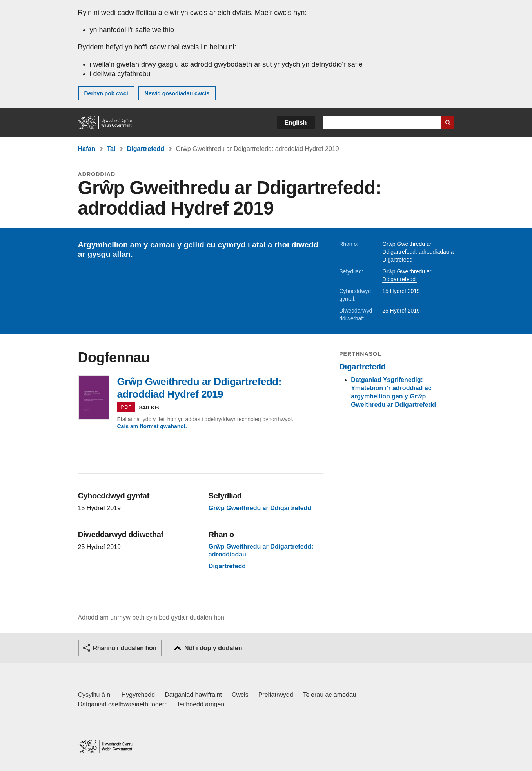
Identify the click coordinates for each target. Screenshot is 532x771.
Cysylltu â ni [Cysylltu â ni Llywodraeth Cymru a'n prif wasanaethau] (95, 695)
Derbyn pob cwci (106, 93)
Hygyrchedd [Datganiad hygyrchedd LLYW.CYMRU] (138, 695)
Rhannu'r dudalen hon (125, 648)
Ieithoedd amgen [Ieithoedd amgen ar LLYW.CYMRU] (201, 704)
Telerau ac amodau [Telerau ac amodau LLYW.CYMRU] (330, 695)
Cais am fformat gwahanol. (152, 426)
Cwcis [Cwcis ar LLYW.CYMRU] (240, 695)
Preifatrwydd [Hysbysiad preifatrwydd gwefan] (276, 695)
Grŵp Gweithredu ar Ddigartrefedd (261, 508)
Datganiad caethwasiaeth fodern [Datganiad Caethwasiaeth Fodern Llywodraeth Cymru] (123, 704)
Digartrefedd (146, 149)
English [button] (296, 123)
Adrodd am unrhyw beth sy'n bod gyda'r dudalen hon (151, 617)
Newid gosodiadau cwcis (177, 93)
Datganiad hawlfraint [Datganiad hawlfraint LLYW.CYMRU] (193, 695)
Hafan (87, 149)
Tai (111, 149)
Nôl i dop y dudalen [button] (213, 648)
